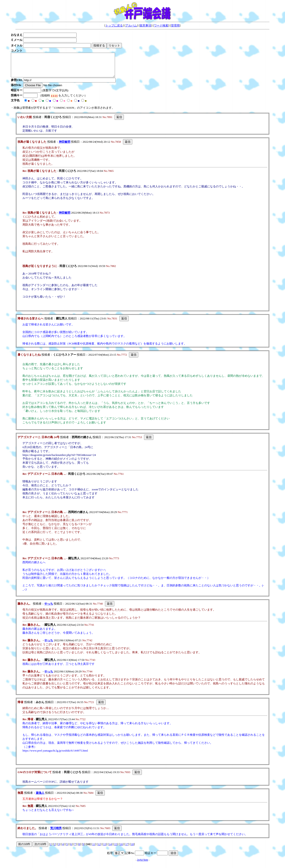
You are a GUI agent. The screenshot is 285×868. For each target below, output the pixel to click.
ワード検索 (161, 25)
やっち (49, 608)
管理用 (175, 25)
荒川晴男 (56, 833)
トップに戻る (114, 25)
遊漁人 (40, 797)
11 (94, 849)
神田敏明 (65, 146)
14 (110, 849)
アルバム (131, 25)
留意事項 (145, 25)
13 (105, 849)
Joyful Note (142, 865)
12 (99, 849)
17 (127, 849)
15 (116, 849)
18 (132, 849)
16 (121, 849)
